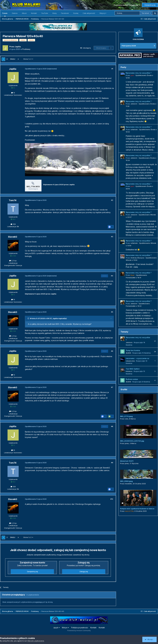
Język (56, 628)
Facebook (65, 13)
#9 (112, 463)
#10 (112, 499)
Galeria (15, 13)
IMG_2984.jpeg (126, 481)
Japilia (55, 318)
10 (13, 93)
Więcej (103, 13)
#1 (112, 69)
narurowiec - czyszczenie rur (138, 358)
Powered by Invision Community (79, 631)
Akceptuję (150, 639)
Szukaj (76, 13)
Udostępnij (85, 48)
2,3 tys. (13, 261)
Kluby (55, 13)
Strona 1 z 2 (28, 59)
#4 (112, 276)
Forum (5, 14)
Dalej (13, 59)
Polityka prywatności (80, 628)
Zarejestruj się (150, 5)
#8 (112, 426)
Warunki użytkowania (36, 641)
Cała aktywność (89, 13)
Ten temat (145, 13)
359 (13, 224)
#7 (112, 387)
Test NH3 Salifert (133, 369)
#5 (112, 312)
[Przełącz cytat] (29, 318)
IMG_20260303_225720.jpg (132, 441)
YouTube (45, 13)
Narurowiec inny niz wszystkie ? (139, 73)
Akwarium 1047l (127, 461)
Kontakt (34, 13)
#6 (112, 351)
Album (24, 13)
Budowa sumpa (132, 379)
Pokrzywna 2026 (129, 46)
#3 (112, 237)
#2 (112, 200)
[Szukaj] (127, 13)
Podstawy (26, 49)
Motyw (65, 628)
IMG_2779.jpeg (126, 416)
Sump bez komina (133, 350)
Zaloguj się (84, 572)
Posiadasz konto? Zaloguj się (127, 5)
